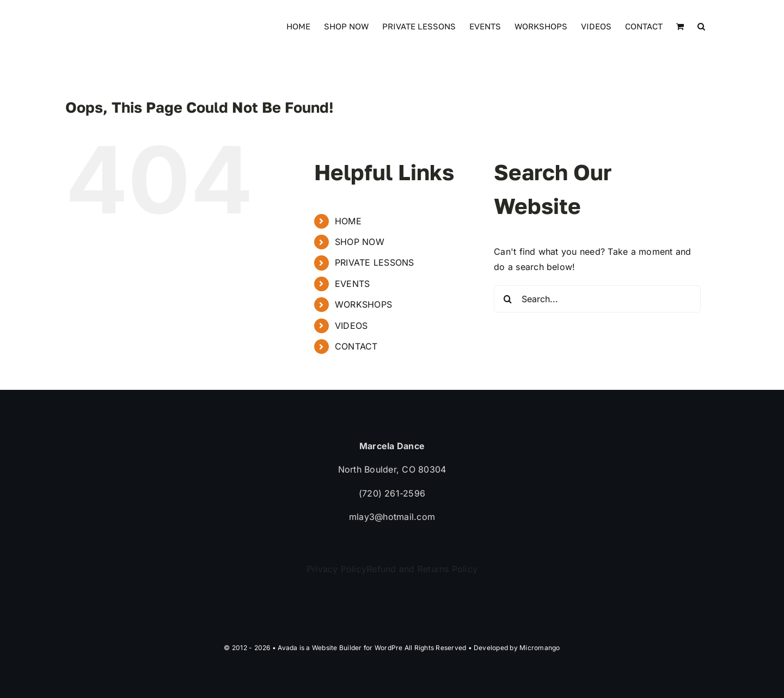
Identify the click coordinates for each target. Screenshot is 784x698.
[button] (701, 26)
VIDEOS (351, 326)
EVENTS (352, 284)
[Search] (507, 299)
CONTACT (356, 346)
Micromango (540, 648)
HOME (348, 221)
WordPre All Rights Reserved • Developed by (447, 648)
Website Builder (337, 648)
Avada (287, 648)
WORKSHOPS (363, 304)
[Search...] (597, 299)
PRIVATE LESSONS (375, 262)
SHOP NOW (360, 242)
